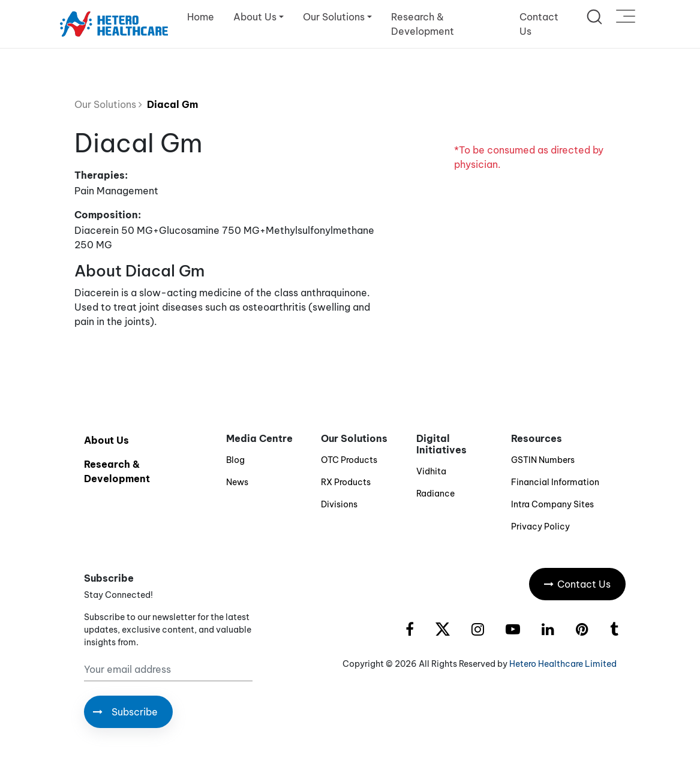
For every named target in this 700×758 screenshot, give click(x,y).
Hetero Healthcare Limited (563, 664)
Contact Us (539, 24)
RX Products (346, 482)
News (237, 482)
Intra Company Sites (552, 504)
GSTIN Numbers (543, 460)
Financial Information (555, 482)
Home (201, 17)
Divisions (339, 504)
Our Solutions (108, 104)
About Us (106, 440)
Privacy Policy (540, 527)
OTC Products (349, 460)
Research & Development (423, 24)
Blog (235, 460)
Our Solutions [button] (334, 17)
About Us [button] (255, 17)
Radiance (435, 494)
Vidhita (431, 471)
